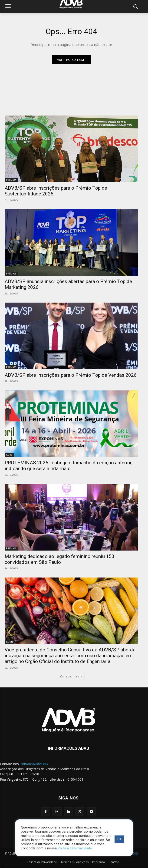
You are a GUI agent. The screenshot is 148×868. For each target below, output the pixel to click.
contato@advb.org (34, 764)
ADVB (9, 455)
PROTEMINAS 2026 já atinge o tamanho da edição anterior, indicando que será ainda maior (69, 466)
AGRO (10, 642)
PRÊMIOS (11, 180)
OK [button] (119, 839)
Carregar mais (71, 676)
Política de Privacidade (75, 848)
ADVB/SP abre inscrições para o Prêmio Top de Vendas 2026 (71, 375)
